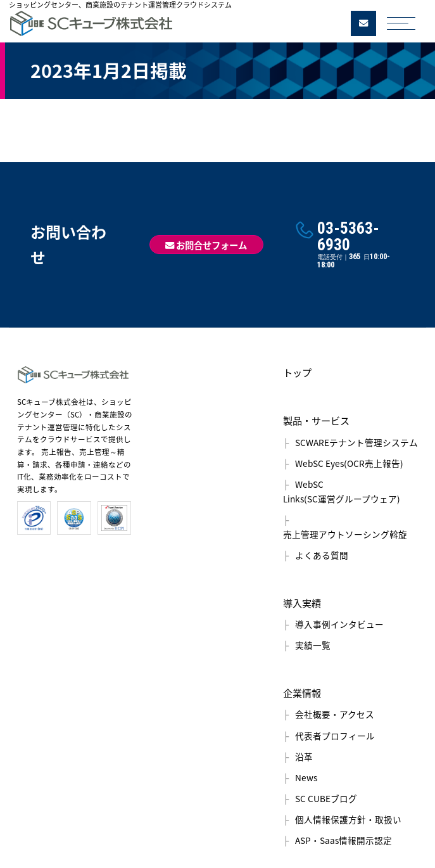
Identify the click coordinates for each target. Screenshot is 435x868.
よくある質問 (322, 555)
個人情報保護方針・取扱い (348, 819)
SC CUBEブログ (326, 798)
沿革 (304, 756)
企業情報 (302, 693)
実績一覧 (313, 645)
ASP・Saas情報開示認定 (344, 840)
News (306, 777)
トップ (297, 372)
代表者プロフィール (335, 736)
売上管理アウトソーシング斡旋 (345, 534)
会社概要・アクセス (335, 714)
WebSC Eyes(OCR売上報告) (349, 463)
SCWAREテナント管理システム (356, 442)
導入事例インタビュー (339, 624)
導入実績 (302, 603)
